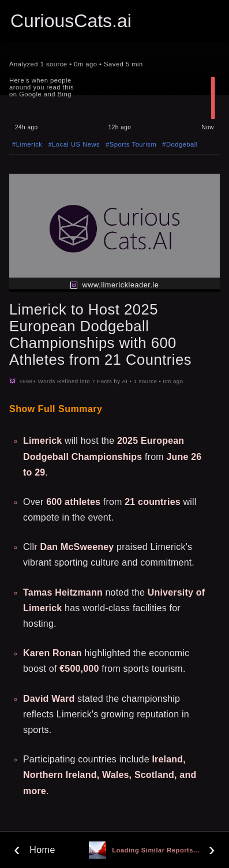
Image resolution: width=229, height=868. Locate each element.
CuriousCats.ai (71, 21)
